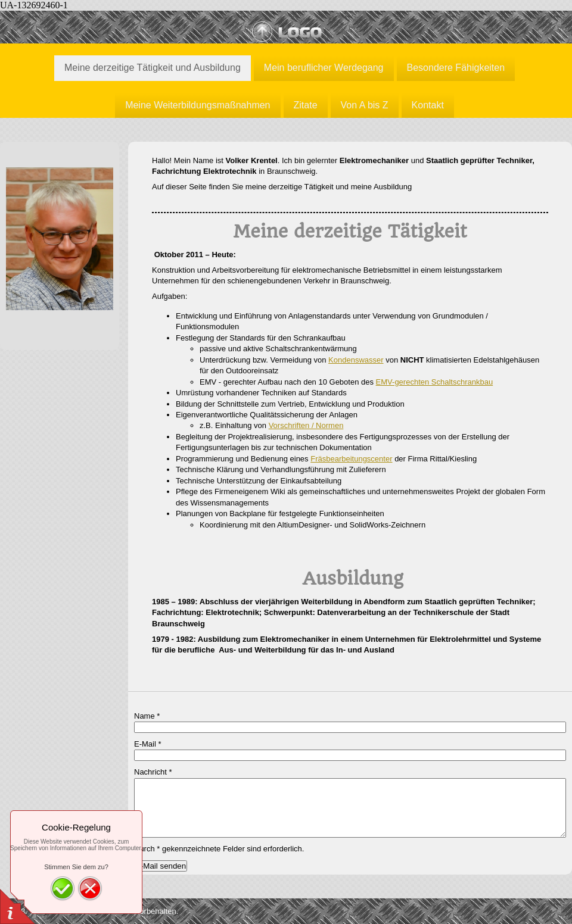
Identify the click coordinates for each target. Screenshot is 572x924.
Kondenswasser (356, 360)
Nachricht (153, 772)
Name (147, 716)
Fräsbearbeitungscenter (351, 459)
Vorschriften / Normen (306, 425)
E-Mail (148, 744)
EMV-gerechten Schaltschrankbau (435, 382)
